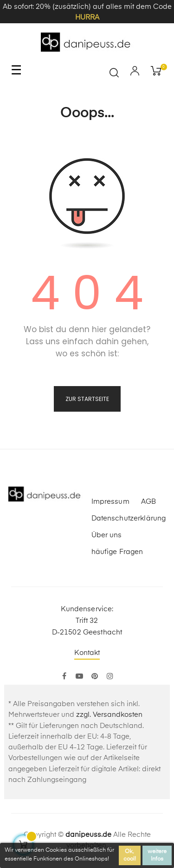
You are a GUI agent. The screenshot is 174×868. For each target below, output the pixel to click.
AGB (148, 502)
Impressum (110, 502)
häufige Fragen (117, 552)
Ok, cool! (130, 855)
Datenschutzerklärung (129, 518)
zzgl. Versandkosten (109, 715)
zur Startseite (87, 399)
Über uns (107, 535)
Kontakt (87, 653)
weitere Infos (157, 855)
